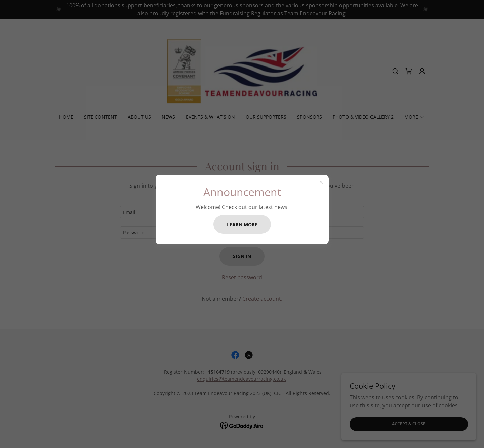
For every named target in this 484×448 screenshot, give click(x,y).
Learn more (242, 225)
